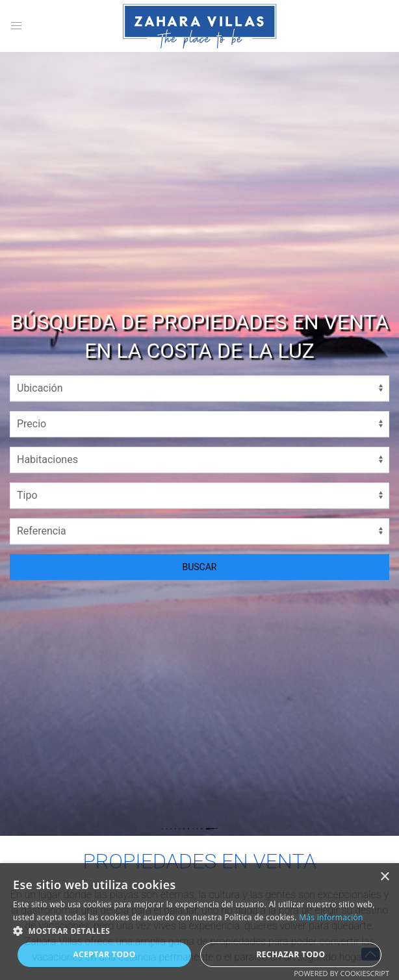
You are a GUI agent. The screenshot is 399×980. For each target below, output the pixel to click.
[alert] (199, 922)
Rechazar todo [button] (290, 954)
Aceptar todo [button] (104, 954)
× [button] (384, 877)
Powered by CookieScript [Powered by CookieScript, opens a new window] (341, 973)
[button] (199, 931)
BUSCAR (200, 567)
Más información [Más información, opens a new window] (331, 917)
